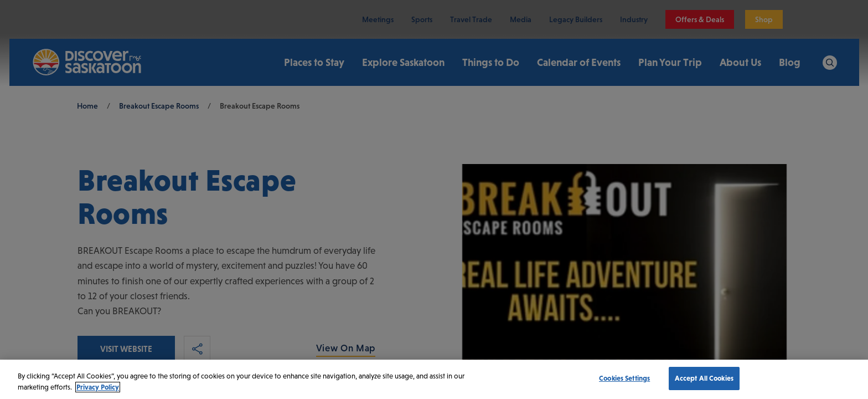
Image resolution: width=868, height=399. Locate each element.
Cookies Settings (624, 378)
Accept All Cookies (704, 378)
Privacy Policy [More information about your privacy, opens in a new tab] (98, 387)
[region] (434, 379)
